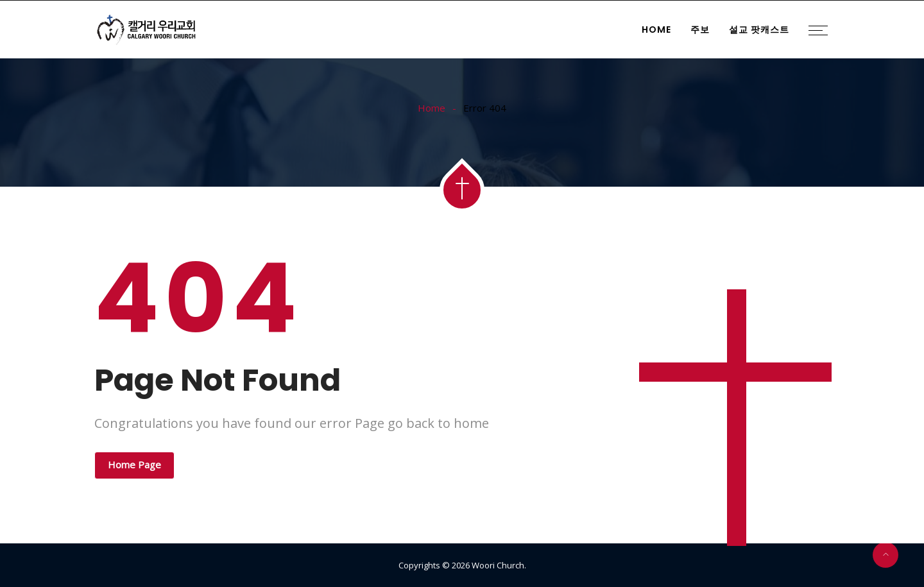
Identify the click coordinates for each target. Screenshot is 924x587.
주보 (700, 30)
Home (656, 30)
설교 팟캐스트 (759, 30)
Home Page (134, 464)
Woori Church (498, 565)
